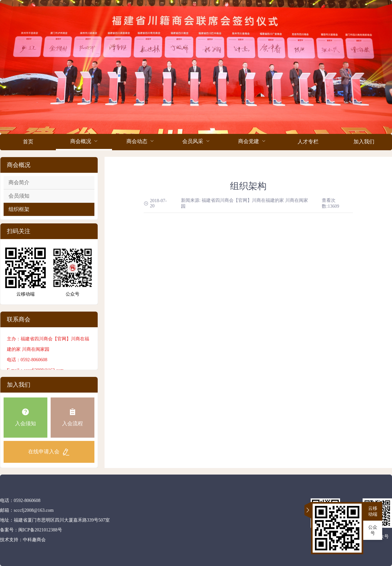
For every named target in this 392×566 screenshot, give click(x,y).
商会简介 (19, 182)
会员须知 (19, 196)
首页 (28, 142)
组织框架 (19, 209)
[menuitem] (28, 142)
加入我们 (364, 142)
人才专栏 (308, 142)
